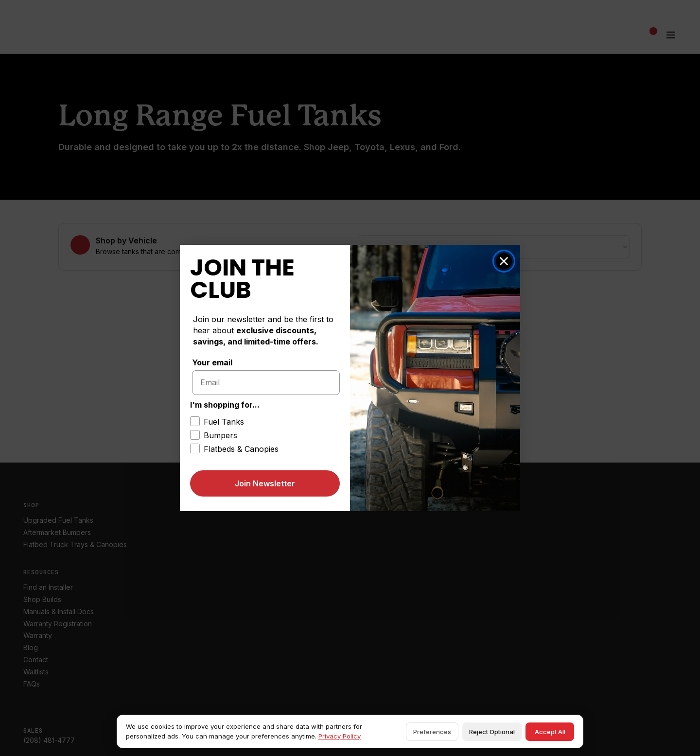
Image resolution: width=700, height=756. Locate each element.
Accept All (550, 732)
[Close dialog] (504, 261)
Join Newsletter (265, 483)
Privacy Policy (340, 736)
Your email (212, 362)
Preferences (432, 732)
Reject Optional (492, 732)
